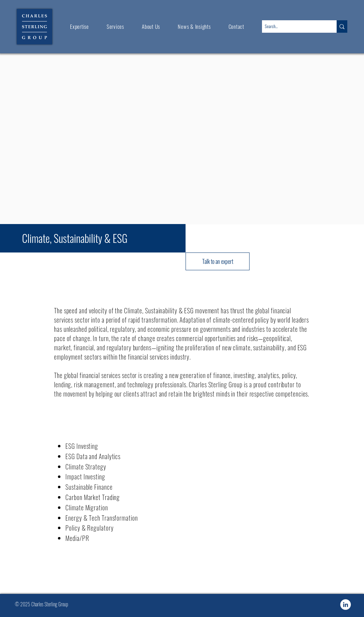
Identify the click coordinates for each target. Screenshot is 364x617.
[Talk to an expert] (218, 261)
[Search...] (293, 26)
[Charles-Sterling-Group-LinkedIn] (346, 605)
